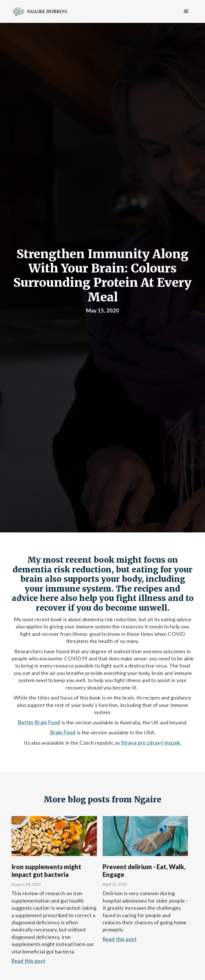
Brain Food (63, 732)
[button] (186, 11)
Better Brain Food (39, 722)
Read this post (28, 961)
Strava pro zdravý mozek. (151, 743)
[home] (39, 11)
